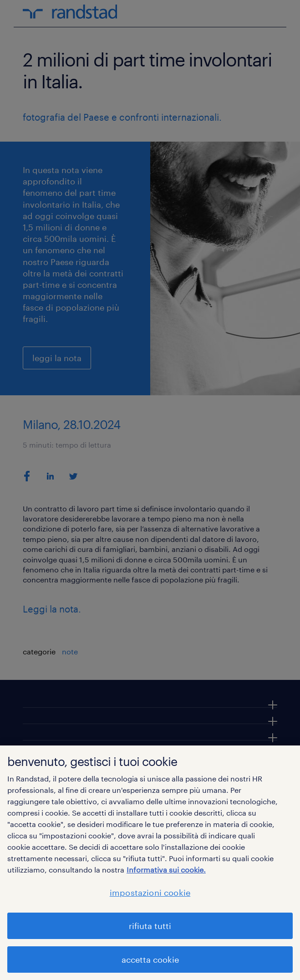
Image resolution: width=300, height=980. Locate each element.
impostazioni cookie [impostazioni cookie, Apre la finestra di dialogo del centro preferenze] (150, 893)
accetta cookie (150, 960)
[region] (150, 863)
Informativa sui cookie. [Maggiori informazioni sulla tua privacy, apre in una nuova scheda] (166, 870)
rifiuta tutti (150, 926)
